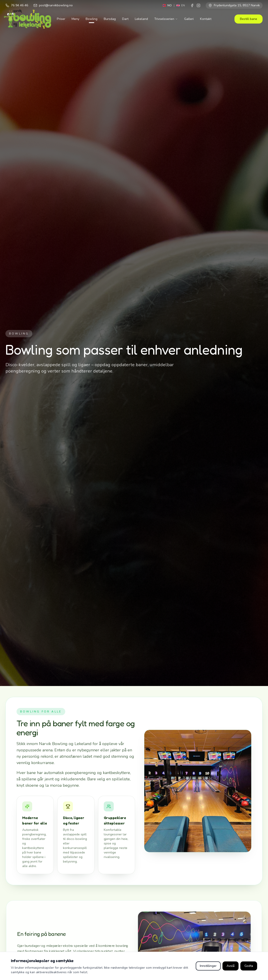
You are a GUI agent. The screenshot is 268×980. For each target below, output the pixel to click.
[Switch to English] (181, 5)
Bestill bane (249, 19)
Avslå (231, 966)
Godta (249, 966)
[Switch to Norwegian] (167, 5)
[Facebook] (192, 5)
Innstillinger (208, 966)
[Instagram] (198, 5)
